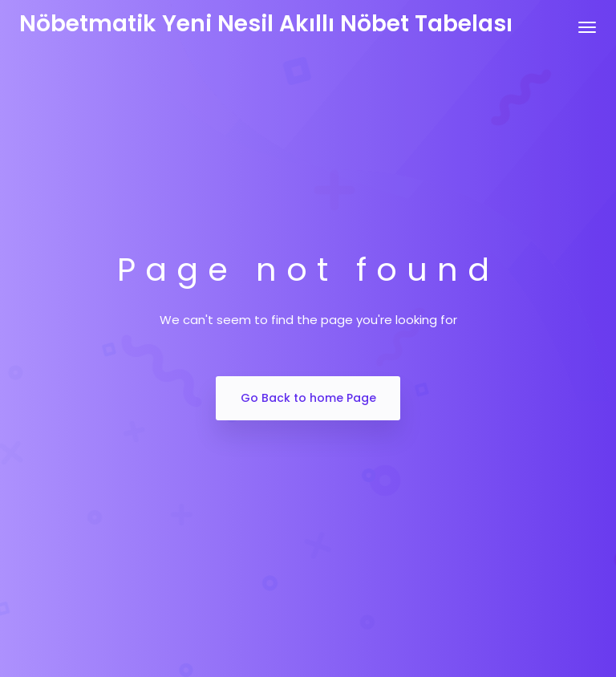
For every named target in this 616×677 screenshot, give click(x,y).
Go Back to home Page (308, 398)
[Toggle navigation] (587, 27)
